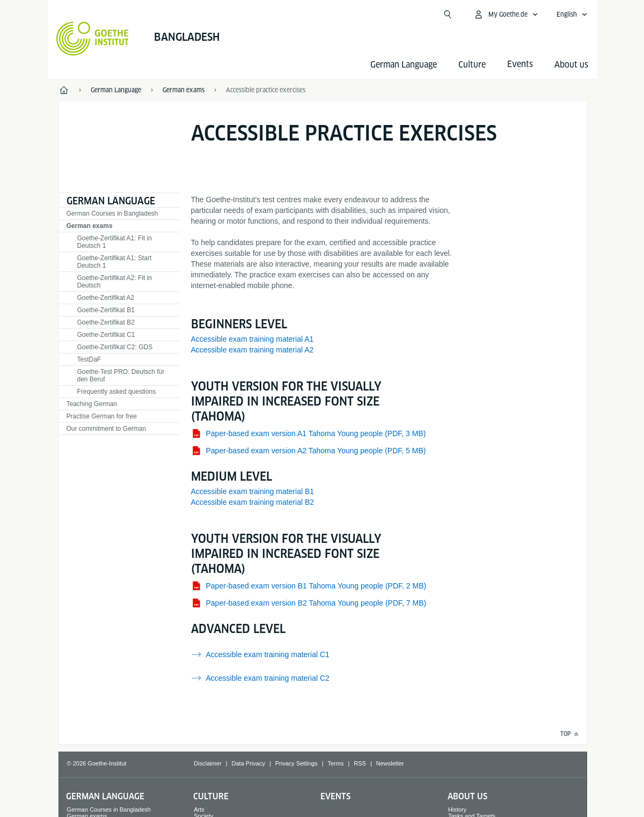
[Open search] (448, 14)
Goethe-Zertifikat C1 (106, 335)
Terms (336, 763)
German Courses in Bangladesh (112, 214)
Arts (199, 809)
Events (335, 796)
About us (571, 65)
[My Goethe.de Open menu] (506, 14)
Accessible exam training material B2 (253, 502)
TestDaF (89, 359)
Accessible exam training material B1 (253, 491)
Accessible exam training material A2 (253, 350)
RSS (360, 763)
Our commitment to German (107, 429)
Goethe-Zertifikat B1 (106, 310)
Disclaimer (207, 763)
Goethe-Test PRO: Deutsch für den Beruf (121, 376)
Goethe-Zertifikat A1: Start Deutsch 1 (115, 262)
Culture (472, 65)
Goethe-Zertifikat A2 (106, 298)
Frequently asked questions (117, 392)
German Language (404, 65)
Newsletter (390, 763)
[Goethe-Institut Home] (93, 39)
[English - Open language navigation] (572, 14)
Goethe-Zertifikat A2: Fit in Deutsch (115, 282)
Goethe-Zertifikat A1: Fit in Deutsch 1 (115, 242)
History (457, 809)
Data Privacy (248, 763)
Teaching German (92, 404)
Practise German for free (102, 416)
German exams (90, 226)
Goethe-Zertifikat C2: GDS (115, 347)
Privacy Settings (297, 763)
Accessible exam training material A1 (253, 339)
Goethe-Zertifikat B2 (106, 322)
